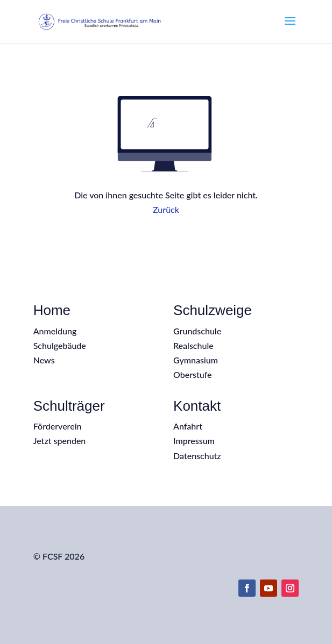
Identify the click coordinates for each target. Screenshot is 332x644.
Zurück (166, 209)
